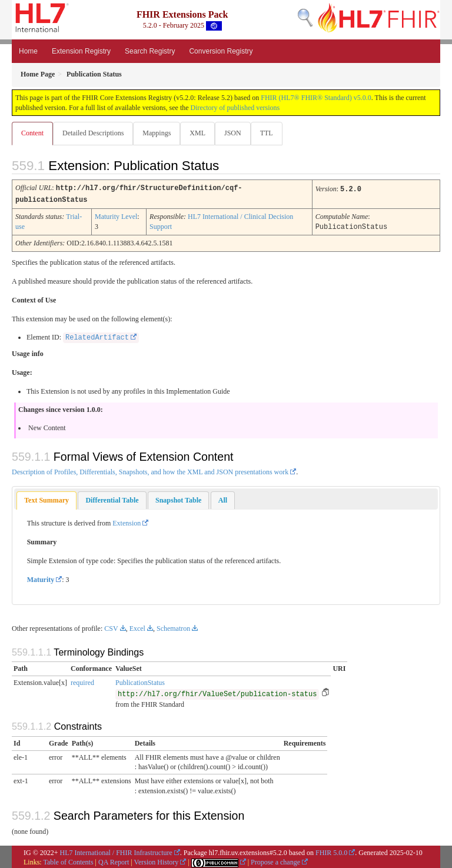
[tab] (46, 499)
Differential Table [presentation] (112, 498)
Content (32, 133)
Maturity (41, 578)
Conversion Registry (221, 51)
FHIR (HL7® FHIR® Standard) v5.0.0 (316, 98)
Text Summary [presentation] (46, 498)
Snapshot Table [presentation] (178, 498)
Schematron (173, 627)
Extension (127, 521)
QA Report (114, 860)
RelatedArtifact (97, 336)
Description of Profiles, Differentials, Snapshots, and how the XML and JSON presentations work (150, 470)
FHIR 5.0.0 (331, 851)
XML (197, 133)
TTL (267, 133)
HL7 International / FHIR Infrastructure (116, 851)
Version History (157, 860)
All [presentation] (223, 498)
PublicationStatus (140, 681)
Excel (137, 627)
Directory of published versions (235, 108)
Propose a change (275, 860)
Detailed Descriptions (93, 133)
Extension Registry (81, 51)
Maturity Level (116, 215)
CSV (111, 627)
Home (28, 51)
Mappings (157, 133)
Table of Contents (68, 860)
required (82, 681)
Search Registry (150, 51)
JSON (233, 133)
